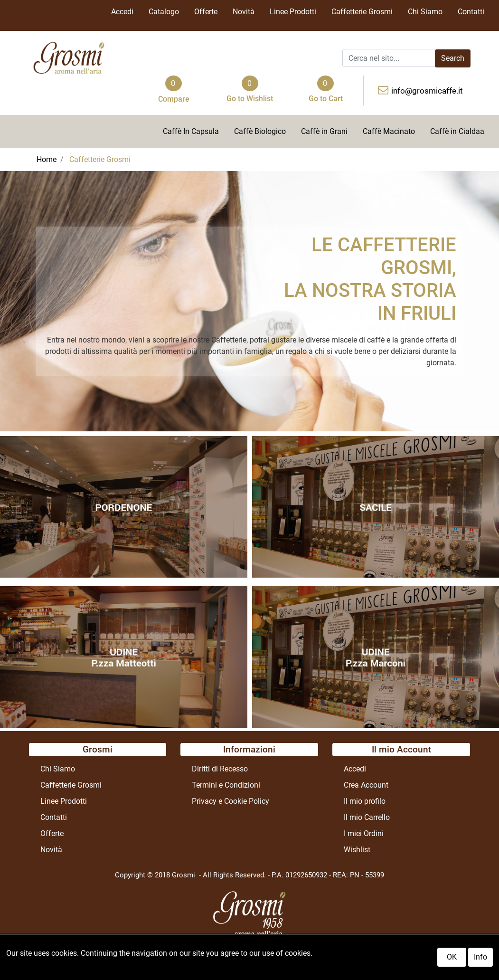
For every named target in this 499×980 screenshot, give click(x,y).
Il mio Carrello (367, 817)
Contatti (471, 12)
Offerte (206, 12)
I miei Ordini (364, 833)
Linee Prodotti (293, 12)
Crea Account (366, 785)
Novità (244, 12)
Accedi (122, 12)
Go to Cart (326, 99)
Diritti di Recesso (220, 769)
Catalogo (164, 12)
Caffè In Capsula (191, 131)
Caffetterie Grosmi (362, 12)
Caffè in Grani (324, 131)
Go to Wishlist (250, 99)
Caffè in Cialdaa (457, 131)
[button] (453, 58)
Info (480, 957)
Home (47, 159)
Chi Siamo (425, 12)
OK (452, 957)
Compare (174, 99)
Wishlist (357, 850)
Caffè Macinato (389, 131)
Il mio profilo (365, 801)
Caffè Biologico (260, 131)
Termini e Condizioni (226, 785)
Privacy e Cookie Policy (231, 801)
